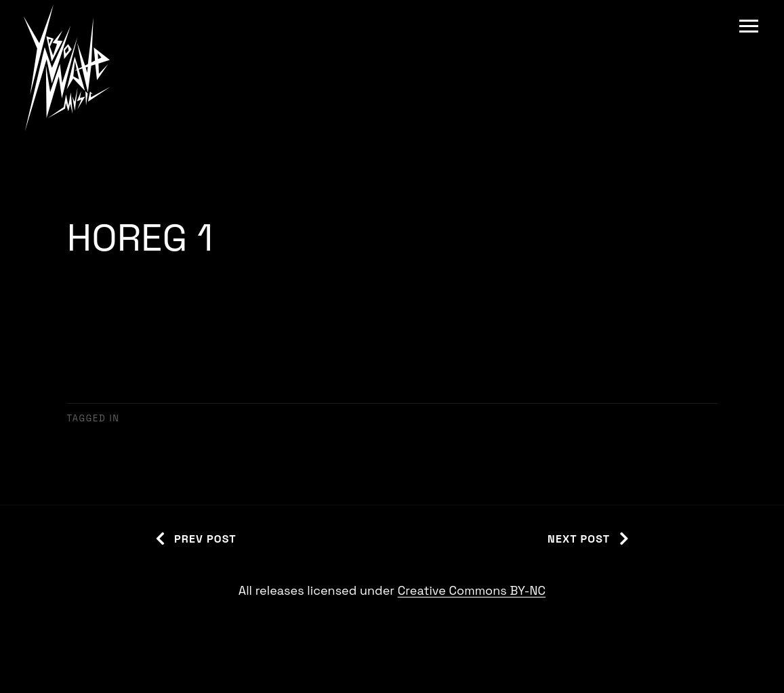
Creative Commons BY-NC (472, 590)
